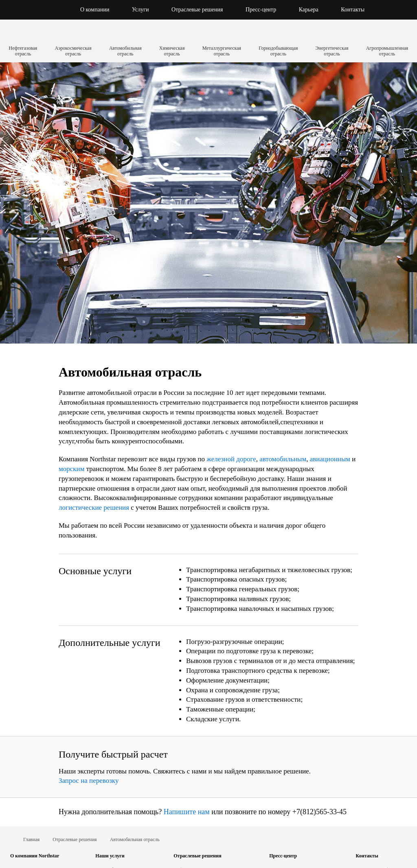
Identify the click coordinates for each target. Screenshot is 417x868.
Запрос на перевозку (89, 781)
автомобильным (283, 459)
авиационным (330, 459)
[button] (394, 10)
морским (71, 469)
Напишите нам (187, 812)
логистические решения (94, 508)
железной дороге (231, 459)
